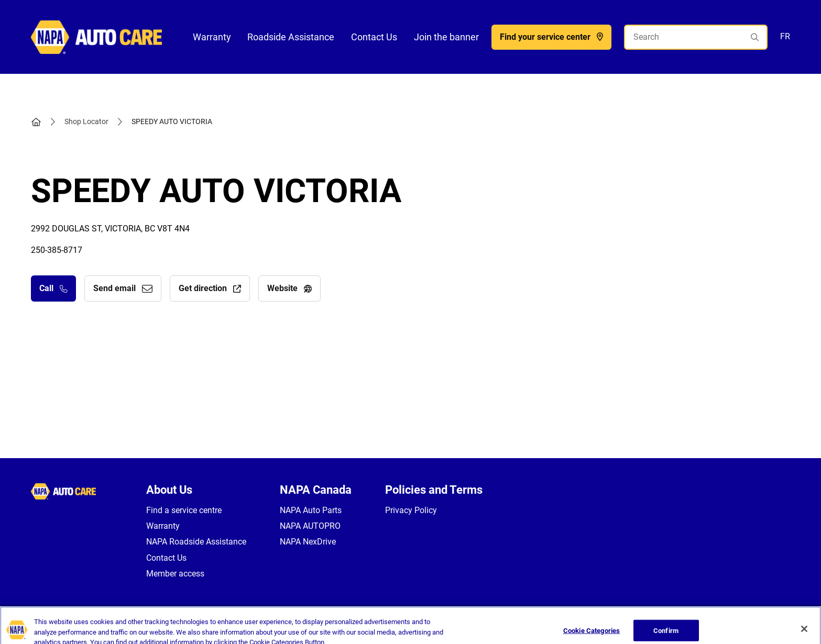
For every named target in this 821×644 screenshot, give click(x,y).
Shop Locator (86, 121)
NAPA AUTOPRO (310, 526)
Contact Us (374, 37)
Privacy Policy (411, 510)
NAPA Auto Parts (311, 510)
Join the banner (446, 37)
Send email (123, 288)
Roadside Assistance (291, 37)
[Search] (696, 37)
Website (289, 288)
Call (53, 288)
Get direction (210, 288)
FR (785, 36)
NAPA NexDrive (308, 542)
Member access (175, 574)
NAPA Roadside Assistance (196, 542)
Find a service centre (184, 510)
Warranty (212, 37)
